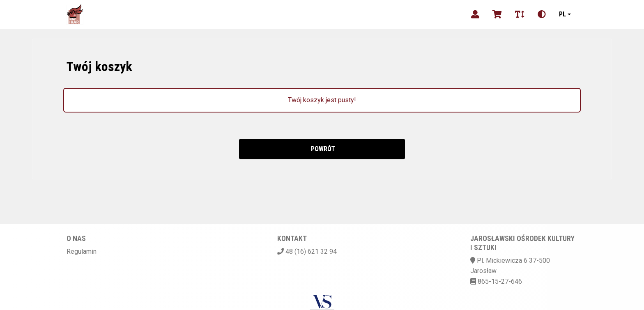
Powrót (322, 149)
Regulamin (82, 251)
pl (562, 14)
